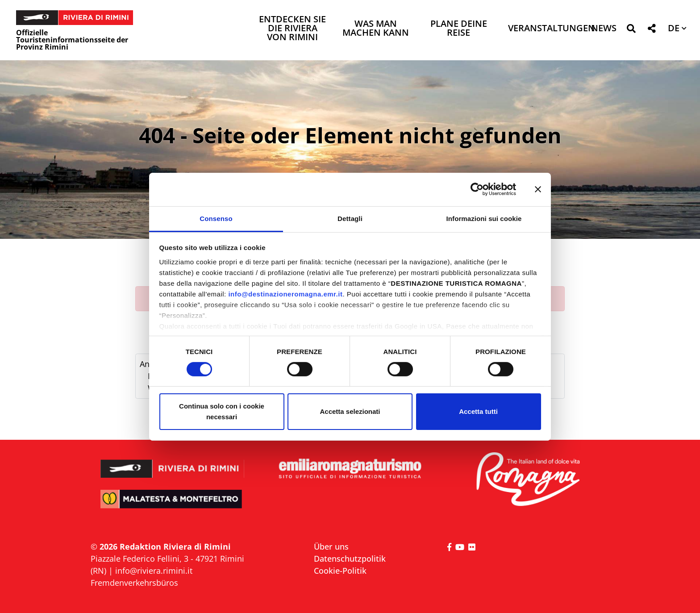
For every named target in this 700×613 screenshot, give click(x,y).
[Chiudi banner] (538, 189)
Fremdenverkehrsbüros (134, 583)
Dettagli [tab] (350, 218)
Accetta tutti (478, 411)
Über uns (331, 546)
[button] (631, 30)
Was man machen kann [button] (376, 29)
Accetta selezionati (350, 411)
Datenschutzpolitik (350, 559)
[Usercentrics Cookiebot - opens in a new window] (477, 189)
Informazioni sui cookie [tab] (484, 218)
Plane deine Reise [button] (459, 29)
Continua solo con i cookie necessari (222, 411)
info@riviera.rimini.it (154, 571)
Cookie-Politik (340, 571)
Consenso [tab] (216, 218)
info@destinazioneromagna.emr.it (285, 294)
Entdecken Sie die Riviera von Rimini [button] (292, 29)
